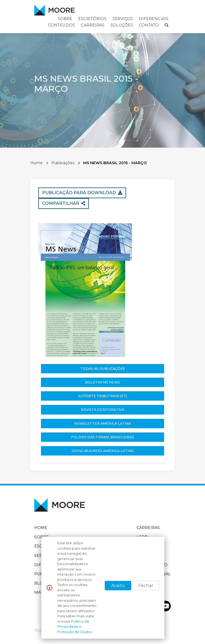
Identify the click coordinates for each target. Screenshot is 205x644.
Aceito (118, 586)
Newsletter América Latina (102, 423)
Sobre (41, 537)
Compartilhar (64, 203)
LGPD (142, 537)
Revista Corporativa (102, 410)
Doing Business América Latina (102, 451)
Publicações (63, 163)
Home (36, 163)
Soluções (122, 25)
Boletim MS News (102, 382)
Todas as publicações (103, 369)
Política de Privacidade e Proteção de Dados (75, 626)
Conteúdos (61, 25)
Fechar (146, 586)
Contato (149, 25)
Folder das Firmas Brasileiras (102, 437)
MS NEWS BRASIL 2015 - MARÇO (115, 163)
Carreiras (93, 25)
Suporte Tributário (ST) (102, 396)
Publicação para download (82, 193)
